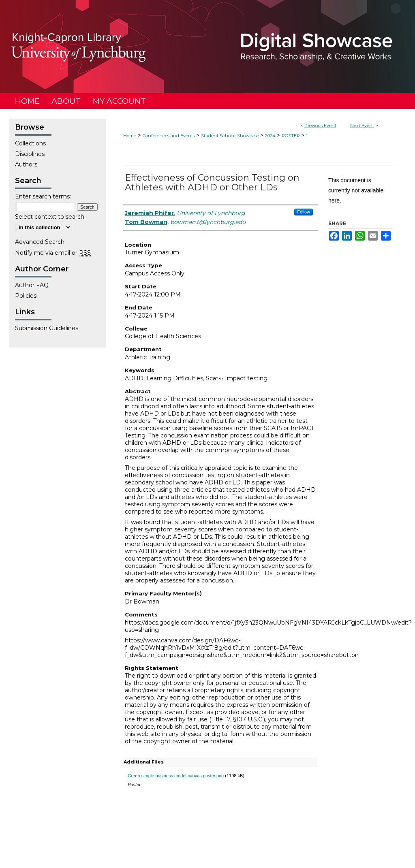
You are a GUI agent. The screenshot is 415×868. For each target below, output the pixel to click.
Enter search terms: (43, 196)
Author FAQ (32, 285)
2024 (271, 136)
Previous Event (320, 126)
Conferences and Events (169, 136)
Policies (26, 296)
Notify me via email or (53, 253)
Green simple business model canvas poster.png (176, 776)
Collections (30, 143)
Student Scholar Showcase (231, 136)
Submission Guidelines (47, 328)
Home (130, 136)
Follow (304, 212)
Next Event (362, 126)
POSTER (291, 136)
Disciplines (30, 154)
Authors (26, 164)
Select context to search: (50, 217)
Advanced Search (40, 242)
